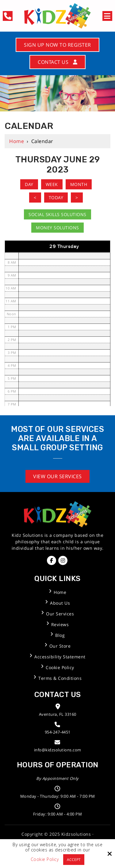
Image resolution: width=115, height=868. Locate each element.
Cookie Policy (45, 860)
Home (17, 141)
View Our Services (57, 476)
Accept (74, 860)
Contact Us (57, 62)
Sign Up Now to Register (57, 45)
